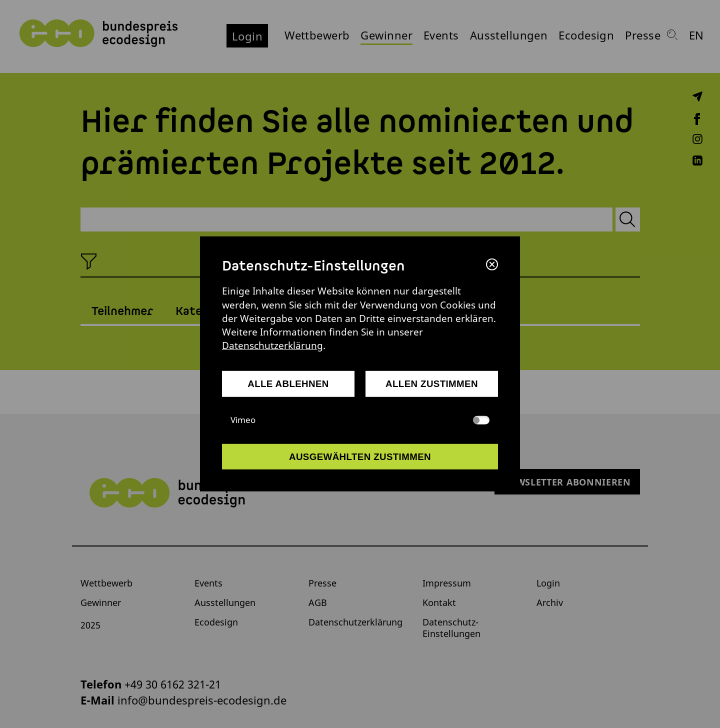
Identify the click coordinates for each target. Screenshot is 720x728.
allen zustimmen (432, 384)
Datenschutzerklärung (272, 345)
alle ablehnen (288, 384)
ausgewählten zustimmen (360, 457)
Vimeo (360, 420)
